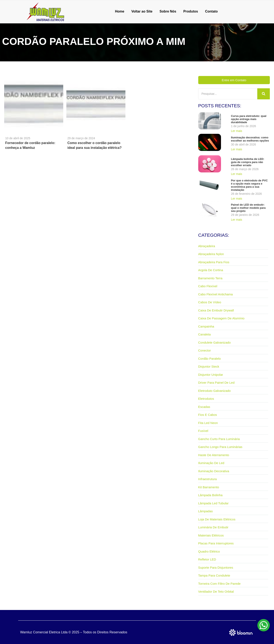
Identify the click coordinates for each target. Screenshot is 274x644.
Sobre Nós (168, 11)
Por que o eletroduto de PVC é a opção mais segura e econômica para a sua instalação (249, 185)
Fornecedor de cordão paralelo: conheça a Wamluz (30, 145)
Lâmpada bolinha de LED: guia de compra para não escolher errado (248, 162)
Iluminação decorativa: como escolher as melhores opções (250, 139)
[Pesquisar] (228, 94)
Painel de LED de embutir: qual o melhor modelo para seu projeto (248, 208)
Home (120, 11)
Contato (211, 11)
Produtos (191, 11)
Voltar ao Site (142, 11)
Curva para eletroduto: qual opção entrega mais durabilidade (249, 119)
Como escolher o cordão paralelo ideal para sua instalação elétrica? (95, 145)
